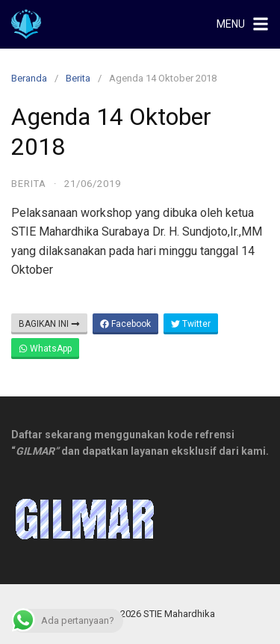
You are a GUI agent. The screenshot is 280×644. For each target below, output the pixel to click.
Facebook (125, 324)
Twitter (191, 324)
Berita (78, 78)
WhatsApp (45, 349)
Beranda (29, 78)
